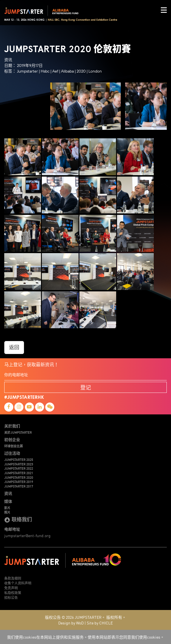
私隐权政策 (13, 593)
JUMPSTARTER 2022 (19, 468)
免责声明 (11, 588)
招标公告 (11, 597)
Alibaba (67, 71)
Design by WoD (71, 623)
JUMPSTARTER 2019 (19, 482)
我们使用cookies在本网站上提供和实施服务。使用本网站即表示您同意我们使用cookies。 (86, 637)
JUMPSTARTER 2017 (19, 486)
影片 (7, 508)
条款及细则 (13, 578)
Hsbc (45, 71)
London (95, 71)
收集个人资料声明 (18, 583)
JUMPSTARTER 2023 (19, 464)
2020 (81, 71)
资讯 (8, 493)
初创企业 (12, 439)
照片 (7, 512)
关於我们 (12, 426)
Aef (55, 71)
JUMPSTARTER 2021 (19, 473)
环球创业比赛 (14, 446)
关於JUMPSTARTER (18, 432)
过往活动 (12, 453)
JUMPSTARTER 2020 (19, 477)
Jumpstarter (27, 71)
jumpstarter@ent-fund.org (27, 535)
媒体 (8, 501)
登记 (86, 387)
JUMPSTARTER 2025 (19, 459)
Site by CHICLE (100, 623)
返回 (14, 347)
